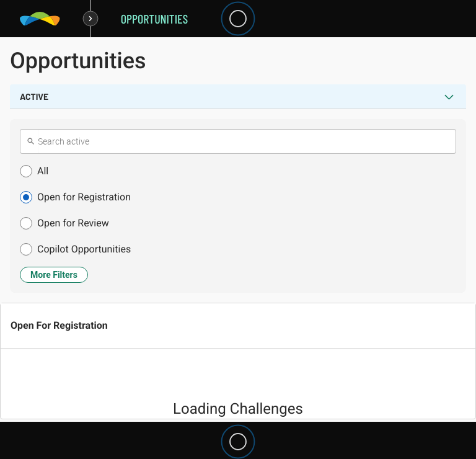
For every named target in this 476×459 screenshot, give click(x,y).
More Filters (54, 275)
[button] (238, 171)
